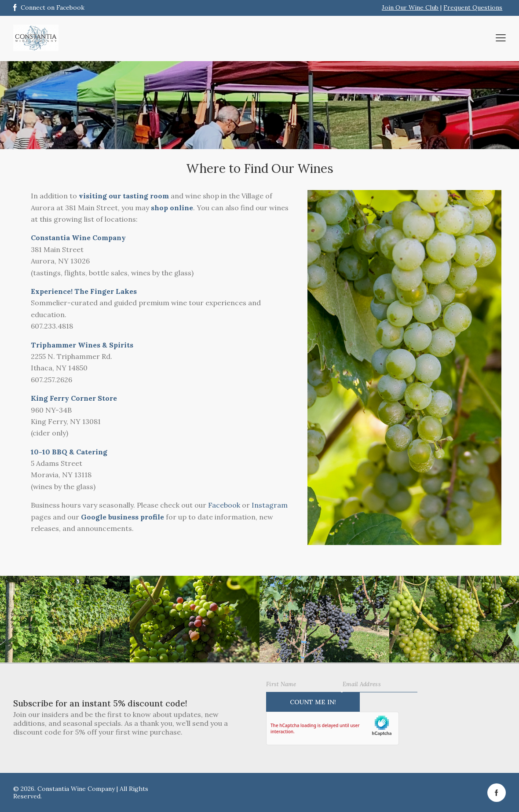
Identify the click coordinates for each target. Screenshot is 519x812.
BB (56, 452)
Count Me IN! (313, 702)
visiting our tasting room (124, 196)
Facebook (224, 505)
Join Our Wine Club (410, 7)
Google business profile (122, 517)
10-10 (40, 452)
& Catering (87, 452)
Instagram (270, 505)
